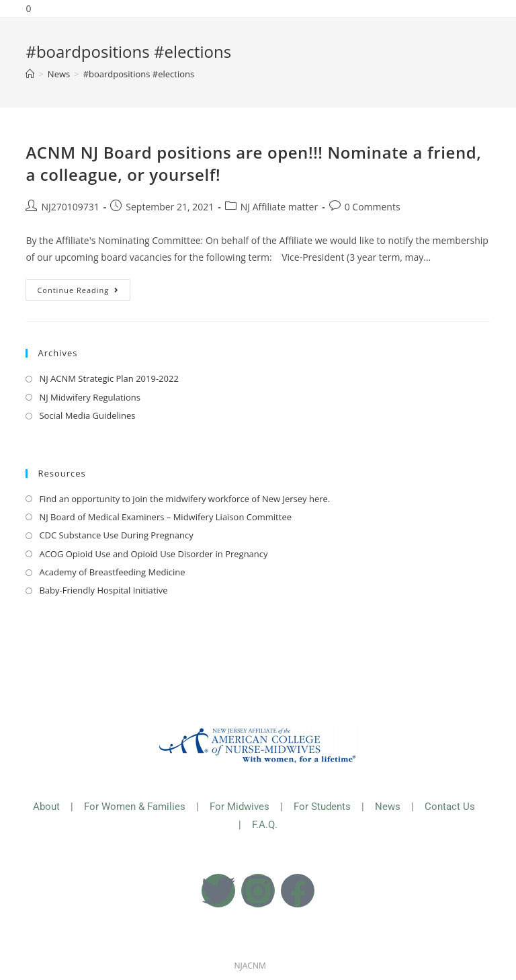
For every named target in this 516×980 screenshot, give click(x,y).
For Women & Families (135, 807)
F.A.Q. (265, 825)
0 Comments (373, 207)
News (388, 807)
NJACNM (250, 966)
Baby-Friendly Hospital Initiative (103, 590)
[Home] (30, 74)
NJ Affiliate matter (279, 207)
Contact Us (451, 807)
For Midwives (240, 807)
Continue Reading (84, 287)
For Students (322, 807)
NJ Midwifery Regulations (90, 397)
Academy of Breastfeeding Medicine (112, 572)
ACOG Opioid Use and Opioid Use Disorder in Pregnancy (153, 554)
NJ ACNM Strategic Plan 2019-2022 (109, 378)
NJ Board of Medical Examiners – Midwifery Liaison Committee (165, 517)
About (46, 807)
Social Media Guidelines (87, 415)
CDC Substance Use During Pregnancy (116, 535)
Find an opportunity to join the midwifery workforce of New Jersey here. (184, 499)
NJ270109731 (70, 207)
